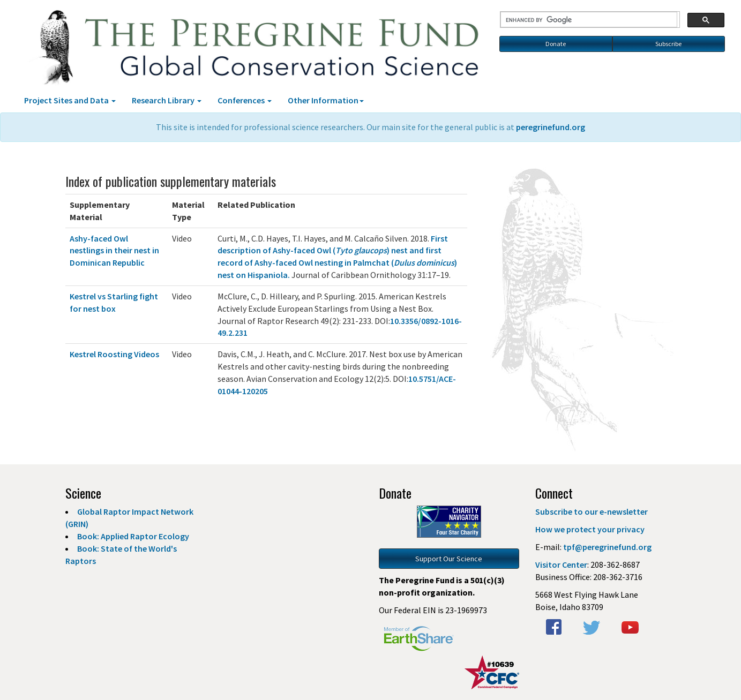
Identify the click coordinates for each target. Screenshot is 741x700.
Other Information (326, 100)
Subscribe (668, 44)
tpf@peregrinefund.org (607, 547)
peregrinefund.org (551, 127)
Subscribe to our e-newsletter (592, 511)
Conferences (245, 100)
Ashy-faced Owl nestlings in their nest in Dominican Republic (114, 251)
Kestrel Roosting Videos (114, 354)
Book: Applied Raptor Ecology (133, 536)
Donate (556, 44)
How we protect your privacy (590, 529)
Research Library (167, 100)
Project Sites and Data (70, 100)
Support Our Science (449, 559)
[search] (589, 20)
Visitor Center (561, 564)
